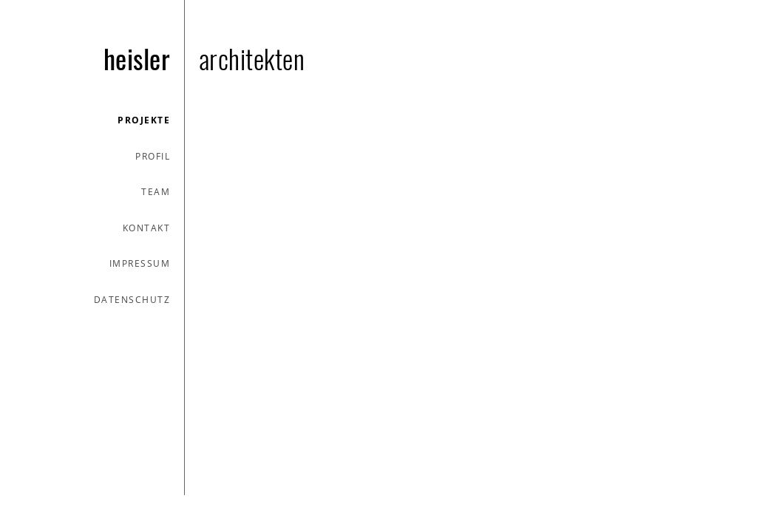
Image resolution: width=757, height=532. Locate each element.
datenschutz (132, 300)
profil (153, 156)
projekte (144, 120)
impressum (140, 263)
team (156, 192)
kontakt (147, 228)
